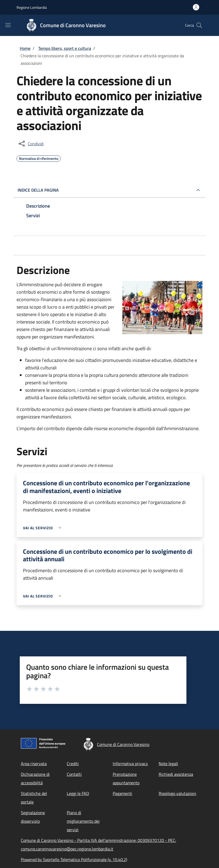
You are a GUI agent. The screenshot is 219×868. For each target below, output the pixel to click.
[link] (43, 528)
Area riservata (34, 764)
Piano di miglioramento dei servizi (83, 821)
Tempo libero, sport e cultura (65, 48)
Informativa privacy (130, 764)
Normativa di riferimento (39, 158)
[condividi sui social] (31, 144)
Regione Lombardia (32, 7)
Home (25, 48)
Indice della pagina (38, 190)
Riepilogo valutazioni (177, 793)
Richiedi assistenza (176, 774)
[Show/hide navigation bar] (8, 25)
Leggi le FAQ (78, 793)
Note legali (168, 764)
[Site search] (199, 25)
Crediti (73, 764)
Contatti (74, 774)
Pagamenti (122, 793)
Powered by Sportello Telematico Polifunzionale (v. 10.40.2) (74, 859)
